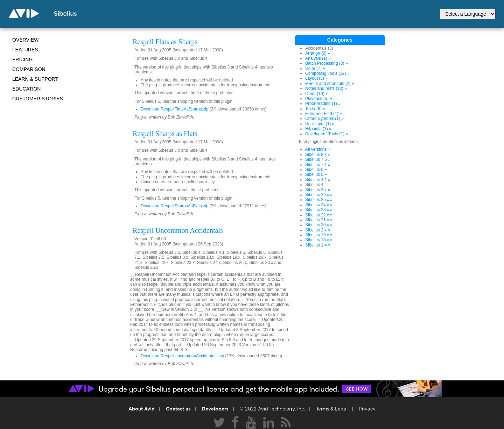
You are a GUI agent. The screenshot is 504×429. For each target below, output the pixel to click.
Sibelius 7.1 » (318, 165)
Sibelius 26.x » (319, 195)
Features (25, 50)
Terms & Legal (332, 409)
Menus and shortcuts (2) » (330, 84)
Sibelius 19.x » (319, 235)
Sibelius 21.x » (319, 220)
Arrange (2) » (318, 53)
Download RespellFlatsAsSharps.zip (174, 109)
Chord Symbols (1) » (324, 119)
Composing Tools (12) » (327, 73)
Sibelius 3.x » (318, 190)
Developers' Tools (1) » (327, 134)
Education (26, 89)
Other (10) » (317, 94)
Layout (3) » (316, 78)
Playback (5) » (319, 99)
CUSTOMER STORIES (38, 99)
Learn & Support (35, 79)
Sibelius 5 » (316, 174)
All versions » (318, 149)
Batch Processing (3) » (326, 63)
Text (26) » (315, 109)
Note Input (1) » (320, 124)
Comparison (29, 69)
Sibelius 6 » (316, 170)
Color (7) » (315, 69)
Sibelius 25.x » (319, 200)
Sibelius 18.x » (319, 240)
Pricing (22, 59)
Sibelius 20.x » (319, 225)
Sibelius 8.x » (318, 155)
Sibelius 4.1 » (318, 180)
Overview (25, 40)
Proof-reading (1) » (323, 103)
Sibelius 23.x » (319, 210)
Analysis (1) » (318, 58)
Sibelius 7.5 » (318, 159)
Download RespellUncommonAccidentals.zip (182, 356)
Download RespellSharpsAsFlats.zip (174, 206)
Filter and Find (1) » (324, 114)
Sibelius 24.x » (319, 205)
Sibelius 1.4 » (318, 245)
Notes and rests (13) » (326, 88)
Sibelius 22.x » (319, 215)
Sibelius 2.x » (318, 230)
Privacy (367, 409)
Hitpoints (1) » (318, 129)
